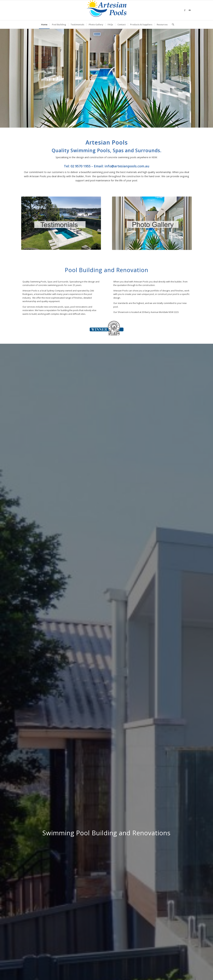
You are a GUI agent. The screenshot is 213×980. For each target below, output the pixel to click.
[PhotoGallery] (152, 223)
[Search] (172, 24)
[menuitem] (44, 24)
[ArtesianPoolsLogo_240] (106, 10)
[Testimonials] (61, 223)
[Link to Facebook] (185, 10)
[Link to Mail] (190, 10)
